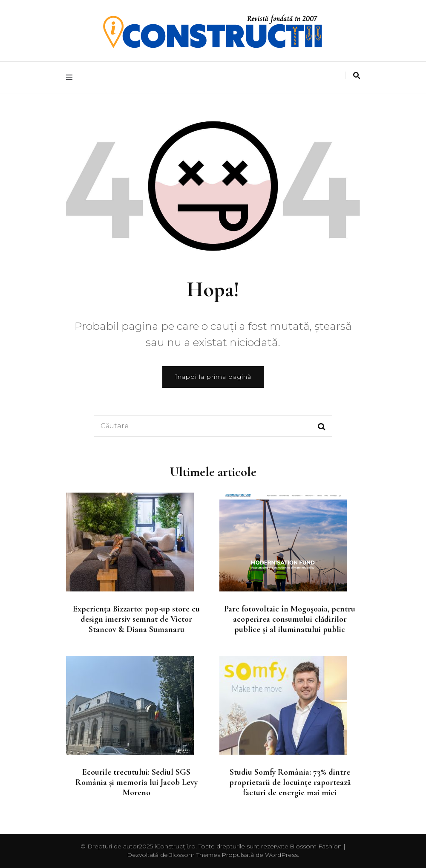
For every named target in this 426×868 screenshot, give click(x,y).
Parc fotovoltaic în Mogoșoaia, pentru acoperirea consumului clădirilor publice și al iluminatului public (290, 619)
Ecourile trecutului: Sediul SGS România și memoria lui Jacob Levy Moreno (137, 782)
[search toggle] (357, 76)
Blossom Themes (194, 855)
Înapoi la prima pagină (213, 377)
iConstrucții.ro (175, 846)
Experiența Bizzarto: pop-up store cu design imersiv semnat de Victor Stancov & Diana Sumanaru (136, 619)
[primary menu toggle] (71, 77)
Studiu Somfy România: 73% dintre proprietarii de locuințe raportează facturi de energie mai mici (290, 782)
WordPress (281, 855)
